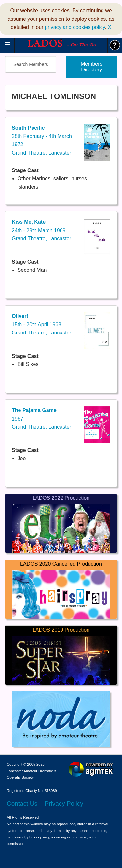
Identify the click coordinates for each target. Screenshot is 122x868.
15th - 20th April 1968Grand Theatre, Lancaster (41, 324)
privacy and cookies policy (75, 27)
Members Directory (92, 67)
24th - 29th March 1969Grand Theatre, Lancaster (41, 230)
